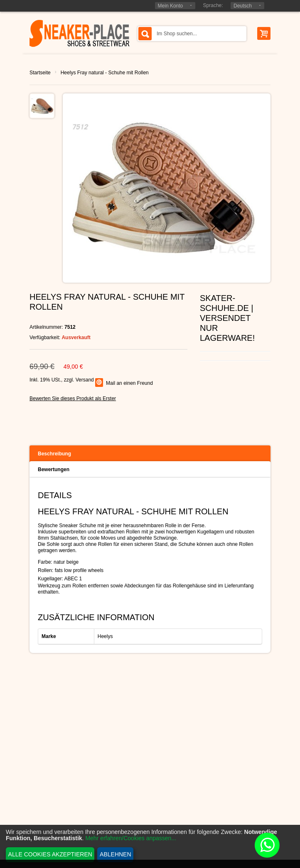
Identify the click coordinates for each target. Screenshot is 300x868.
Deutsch (243, 6)
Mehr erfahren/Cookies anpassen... (131, 838)
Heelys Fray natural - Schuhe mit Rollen (105, 73)
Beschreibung (54, 454)
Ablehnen (115, 854)
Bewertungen (54, 469)
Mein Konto (171, 6)
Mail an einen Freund (129, 383)
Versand (85, 380)
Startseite (40, 73)
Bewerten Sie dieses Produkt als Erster (73, 399)
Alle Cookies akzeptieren (50, 854)
